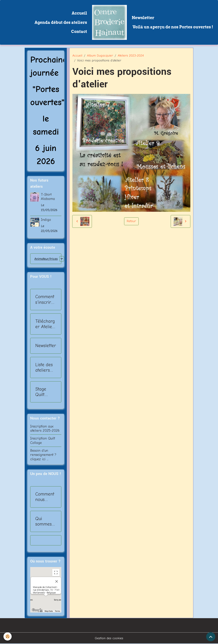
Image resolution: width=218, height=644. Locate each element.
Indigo (46, 220)
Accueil (79, 13)
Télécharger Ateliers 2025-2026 (46, 324)
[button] (46, 599)
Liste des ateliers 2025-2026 (44, 367)
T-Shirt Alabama (48, 197)
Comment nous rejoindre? (46, 497)
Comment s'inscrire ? (45, 299)
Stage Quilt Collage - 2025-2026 (44, 392)
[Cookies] (8, 636)
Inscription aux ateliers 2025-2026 (45, 429)
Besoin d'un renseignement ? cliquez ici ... (43, 455)
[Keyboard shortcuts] (41, 611)
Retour (131, 221)
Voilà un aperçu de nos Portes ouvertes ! (172, 27)
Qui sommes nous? (43, 521)
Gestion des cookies (109, 638)
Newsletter (143, 18)
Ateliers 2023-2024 (131, 56)
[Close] (57, 581)
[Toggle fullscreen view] (56, 573)
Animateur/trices (46, 259)
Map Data (49, 611)
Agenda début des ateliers (61, 22)
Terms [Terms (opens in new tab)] (58, 611)
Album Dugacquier (100, 56)
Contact (79, 31)
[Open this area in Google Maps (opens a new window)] (37, 610)
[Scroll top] (211, 637)
